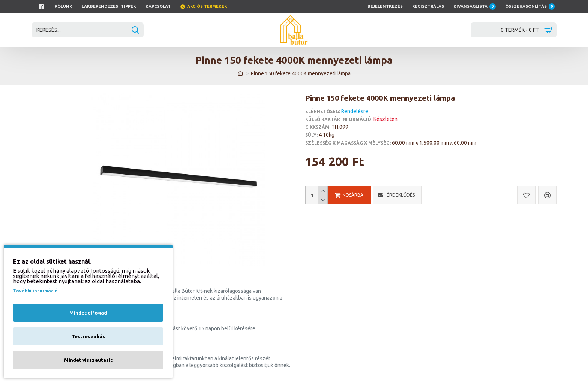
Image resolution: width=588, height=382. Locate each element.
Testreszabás (88, 336)
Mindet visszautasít (88, 360)
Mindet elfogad (88, 313)
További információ (35, 291)
